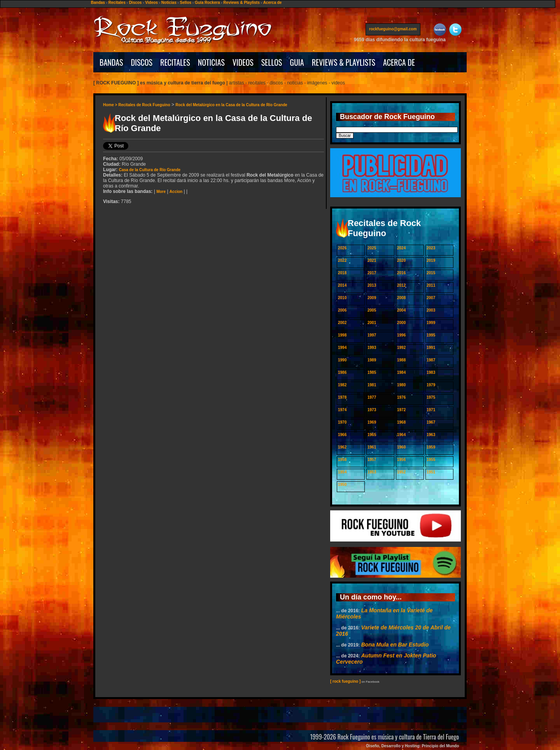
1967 (431, 422)
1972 (401, 410)
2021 (372, 260)
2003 (431, 310)
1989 (372, 360)
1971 (431, 410)
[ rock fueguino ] (345, 681)
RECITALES (175, 62)
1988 (401, 360)
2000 (401, 323)
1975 (431, 397)
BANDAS (111, 62)
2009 (372, 298)
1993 (372, 348)
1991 (431, 348)
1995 (431, 335)
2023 (431, 248)
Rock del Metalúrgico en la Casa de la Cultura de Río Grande (231, 105)
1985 (372, 372)
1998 (342, 335)
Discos (136, 3)
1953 (372, 472)
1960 (401, 447)
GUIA (297, 62)
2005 (372, 310)
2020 (401, 260)
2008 (401, 298)
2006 (342, 310)
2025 (372, 248)
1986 (342, 372)
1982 (342, 385)
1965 (372, 435)
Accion (176, 192)
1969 (372, 422)
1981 (372, 385)
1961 (372, 447)
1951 (431, 472)
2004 (401, 310)
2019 (431, 260)
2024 (401, 248)
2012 (401, 285)
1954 (342, 472)
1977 (372, 397)
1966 (342, 435)
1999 (431, 323)
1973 (372, 410)
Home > (111, 105)
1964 (401, 435)
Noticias (169, 3)
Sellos (186, 3)
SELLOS (272, 62)
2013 (372, 285)
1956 (401, 460)
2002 (342, 323)
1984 (401, 372)
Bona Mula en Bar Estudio (395, 645)
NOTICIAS (211, 62)
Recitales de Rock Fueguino (144, 105)
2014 (342, 285)
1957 (372, 460)
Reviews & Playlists (241, 3)
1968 (401, 422)
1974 (342, 410)
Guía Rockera (207, 3)
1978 (342, 397)
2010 (342, 298)
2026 (342, 248)
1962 (342, 447)
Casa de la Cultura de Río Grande (150, 170)
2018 (342, 273)
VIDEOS (243, 62)
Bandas (98, 3)
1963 (431, 435)
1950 (342, 485)
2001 (372, 323)
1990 (342, 360)
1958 (342, 460)
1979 (431, 385)
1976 (401, 397)
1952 (401, 472)
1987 (431, 360)
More (161, 192)
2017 (372, 273)
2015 (431, 273)
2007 (431, 298)
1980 (401, 385)
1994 (342, 348)
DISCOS (142, 62)
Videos (151, 3)
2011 (431, 285)
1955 (431, 460)
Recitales (117, 3)
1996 (401, 335)
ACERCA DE (399, 62)
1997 (372, 335)
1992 (401, 348)
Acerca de (273, 3)
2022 (342, 260)
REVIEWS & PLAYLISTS (344, 62)
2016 (401, 273)
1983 (431, 372)
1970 (342, 422)
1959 (431, 447)
